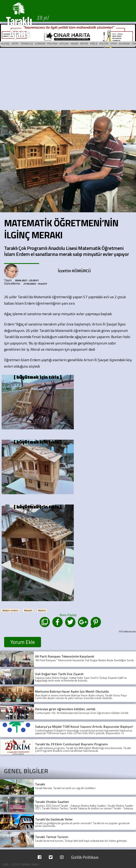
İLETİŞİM (128, 34)
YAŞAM (74, 43)
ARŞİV (99, 34)
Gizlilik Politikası (85, 857)
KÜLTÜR (104, 43)
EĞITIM (84, 43)
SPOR (114, 43)
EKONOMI (124, 43)
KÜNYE (112, 34)
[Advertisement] (68, 79)
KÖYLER (64, 43)
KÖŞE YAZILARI (47, 36)
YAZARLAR (65, 34)
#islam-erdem (10, 610)
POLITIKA (52, 43)
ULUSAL (5, 43)
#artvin (42, 610)
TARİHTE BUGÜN (84, 36)
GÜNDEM (40, 43)
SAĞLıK (94, 43)
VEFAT (15, 43)
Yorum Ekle (23, 642)
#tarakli (28, 610)
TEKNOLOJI (27, 43)
